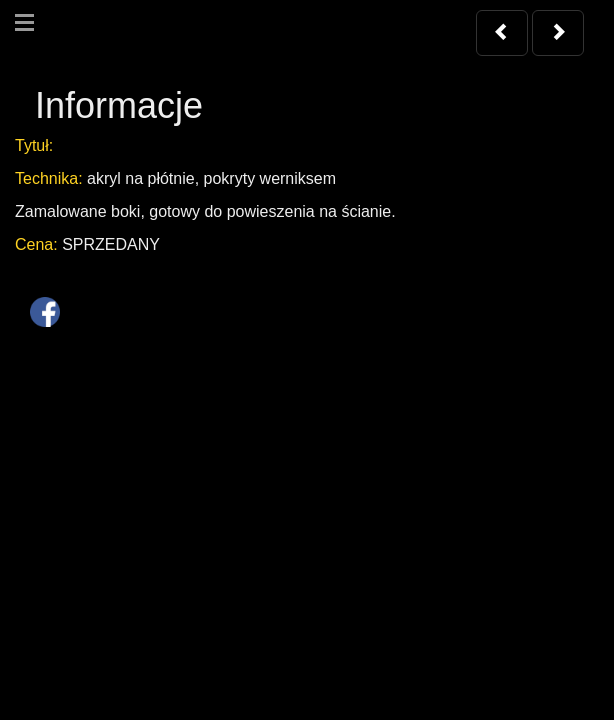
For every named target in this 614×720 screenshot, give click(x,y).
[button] (502, 33)
